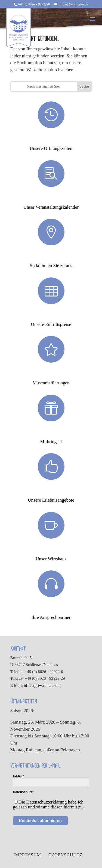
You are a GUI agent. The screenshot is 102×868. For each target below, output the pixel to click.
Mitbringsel (51, 433)
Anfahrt (51, 257)
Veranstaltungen (51, 198)
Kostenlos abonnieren (41, 821)
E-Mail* (18, 776)
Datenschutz (66, 855)
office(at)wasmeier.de (42, 685)
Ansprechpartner (51, 608)
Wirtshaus (51, 550)
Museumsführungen (51, 374)
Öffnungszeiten (51, 139)
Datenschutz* (23, 792)
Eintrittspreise (51, 315)
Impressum (27, 855)
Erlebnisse (51, 491)
